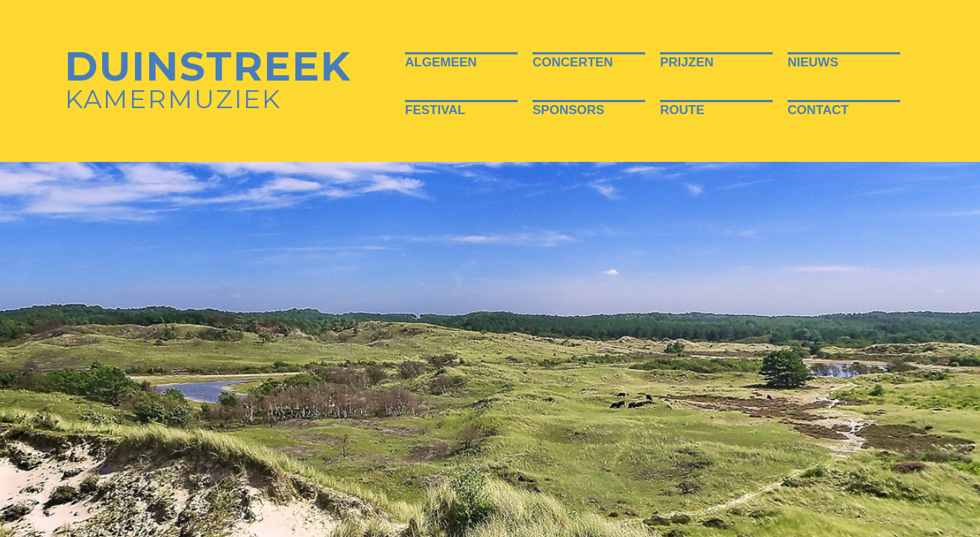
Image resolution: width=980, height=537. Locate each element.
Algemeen (441, 62)
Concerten (573, 62)
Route (682, 110)
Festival (435, 110)
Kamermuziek (208, 82)
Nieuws (813, 62)
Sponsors (568, 110)
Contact (818, 110)
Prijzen (687, 62)
